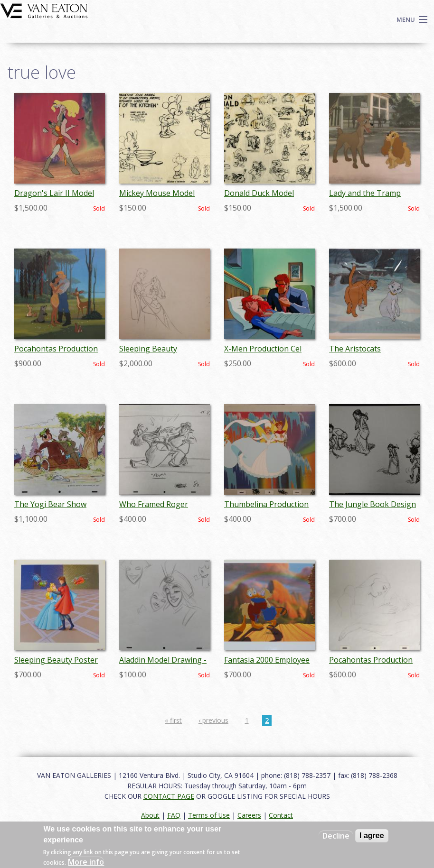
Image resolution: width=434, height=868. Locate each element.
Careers (249, 815)
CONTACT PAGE (169, 796)
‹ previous (213, 720)
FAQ (174, 815)
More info (86, 862)
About (150, 815)
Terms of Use (209, 815)
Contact (281, 815)
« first (173, 720)
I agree (372, 836)
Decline (336, 836)
